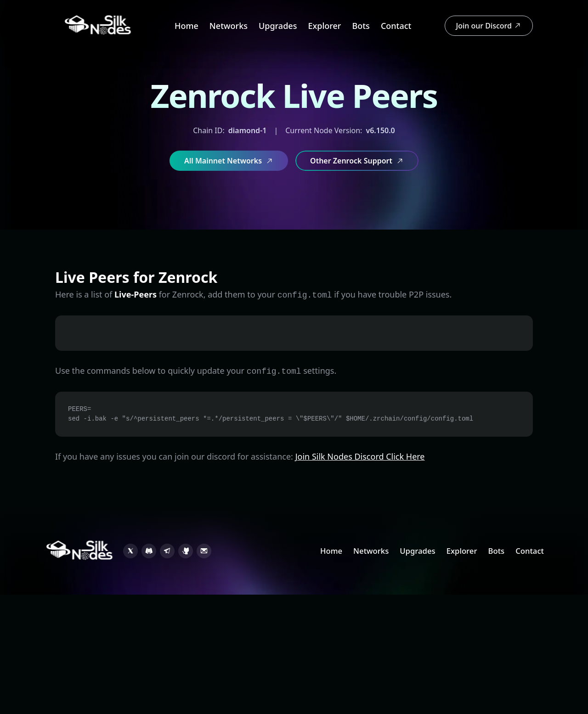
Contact (396, 26)
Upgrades (278, 26)
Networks (229, 26)
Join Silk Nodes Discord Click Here (360, 456)
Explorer (324, 26)
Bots (361, 26)
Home (187, 26)
